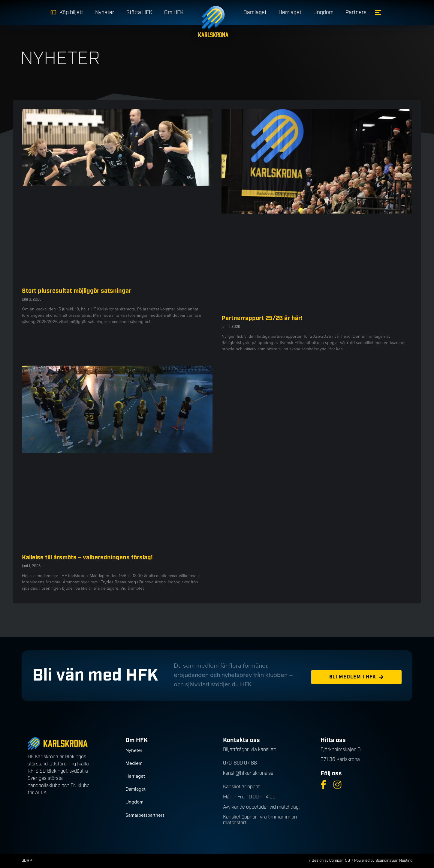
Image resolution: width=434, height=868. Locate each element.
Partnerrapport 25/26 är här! (262, 318)
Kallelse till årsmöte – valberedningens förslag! (87, 558)
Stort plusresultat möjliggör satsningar (77, 291)
